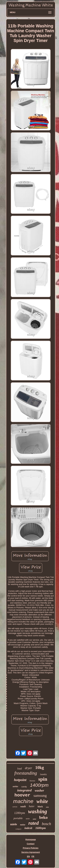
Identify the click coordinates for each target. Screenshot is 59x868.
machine (23, 801)
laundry (44, 774)
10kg (40, 768)
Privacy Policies (31, 848)
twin (47, 807)
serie (28, 819)
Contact (31, 844)
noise (23, 825)
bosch (46, 824)
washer (39, 790)
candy (24, 787)
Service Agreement (31, 852)
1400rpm (39, 785)
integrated (24, 790)
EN (28, 856)
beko (43, 817)
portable (18, 818)
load (20, 769)
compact (18, 829)
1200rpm (20, 813)
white (42, 801)
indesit (28, 828)
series (15, 786)
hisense (32, 781)
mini (34, 819)
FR (33, 856)
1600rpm (41, 828)
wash (23, 806)
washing (38, 811)
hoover (22, 795)
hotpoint (20, 780)
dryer (28, 768)
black (40, 807)
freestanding (26, 773)
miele (14, 824)
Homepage (31, 839)
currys (15, 807)
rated (34, 823)
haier (32, 806)
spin (43, 779)
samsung (40, 796)
